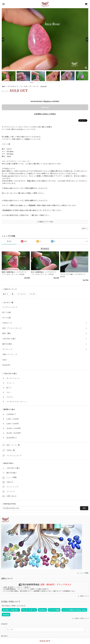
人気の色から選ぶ (9, 339)
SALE (4, 360)
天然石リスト (7, 323)
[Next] (87, 40)
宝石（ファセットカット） (12, 328)
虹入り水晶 (7, 312)
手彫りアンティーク (10, 355)
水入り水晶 (7, 318)
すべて (9, 241)
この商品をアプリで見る (45, 222)
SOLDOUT (6, 365)
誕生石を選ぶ (7, 344)
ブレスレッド (7, 349)
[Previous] (3, 40)
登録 (84, 508)
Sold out (45, 107)
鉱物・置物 (7, 334)
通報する (85, 228)
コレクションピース (10, 307)
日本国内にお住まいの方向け (45, 114)
